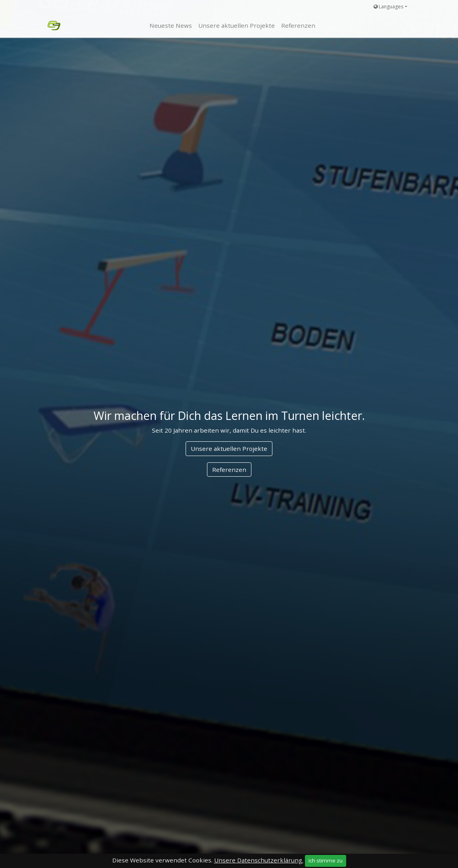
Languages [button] (388, 7)
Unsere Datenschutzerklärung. (259, 860)
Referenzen (229, 470)
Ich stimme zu (326, 860)
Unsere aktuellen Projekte (229, 448)
